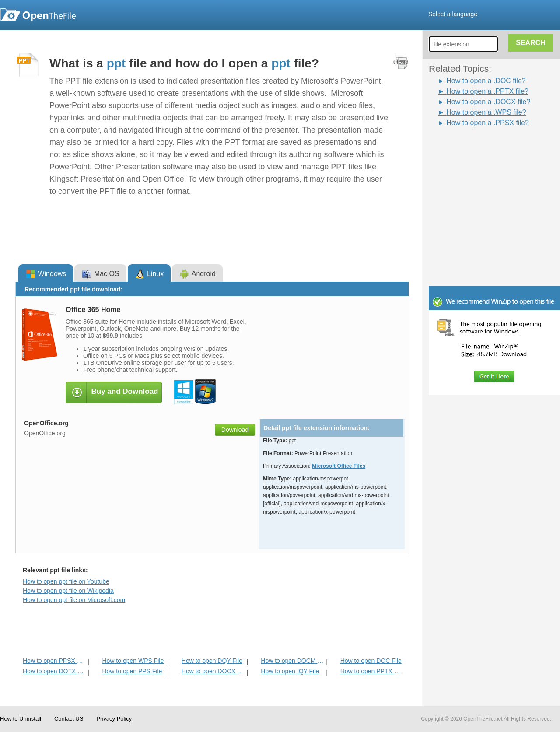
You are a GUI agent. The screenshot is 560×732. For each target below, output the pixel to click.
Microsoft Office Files (339, 466)
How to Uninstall (21, 719)
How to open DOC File (371, 661)
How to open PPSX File (54, 661)
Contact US (69, 719)
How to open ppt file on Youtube (66, 581)
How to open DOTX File (54, 671)
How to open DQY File (212, 661)
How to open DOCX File (213, 671)
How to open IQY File (290, 671)
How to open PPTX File (372, 671)
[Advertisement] (481, 148)
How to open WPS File (133, 661)
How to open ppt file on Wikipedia (68, 591)
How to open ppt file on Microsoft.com (74, 600)
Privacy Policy (114, 719)
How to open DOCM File (292, 661)
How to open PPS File (132, 671)
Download (235, 430)
